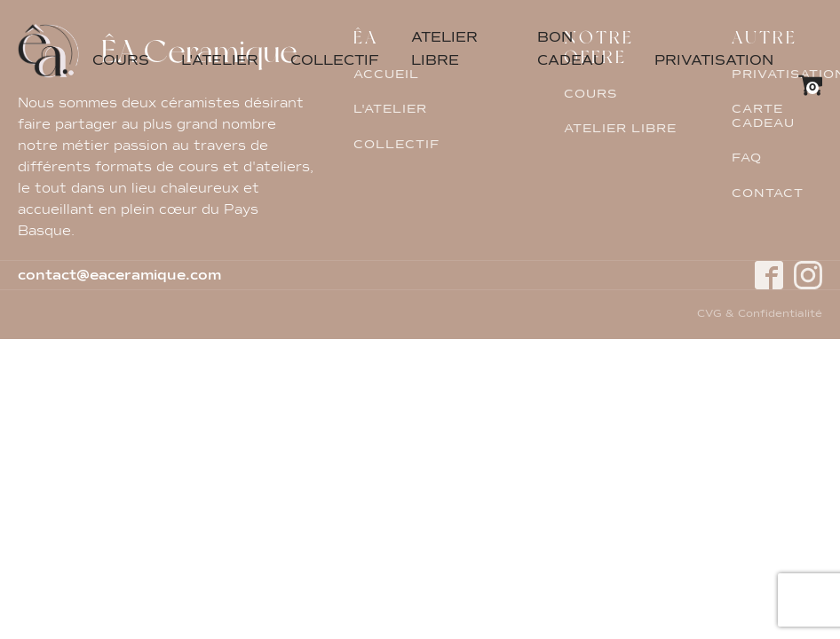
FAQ (747, 158)
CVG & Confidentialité (760, 315)
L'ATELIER (220, 61)
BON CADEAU (571, 50)
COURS (121, 61)
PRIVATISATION (714, 61)
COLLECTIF (335, 61)
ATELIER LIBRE (444, 50)
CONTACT (768, 193)
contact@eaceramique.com (119, 276)
